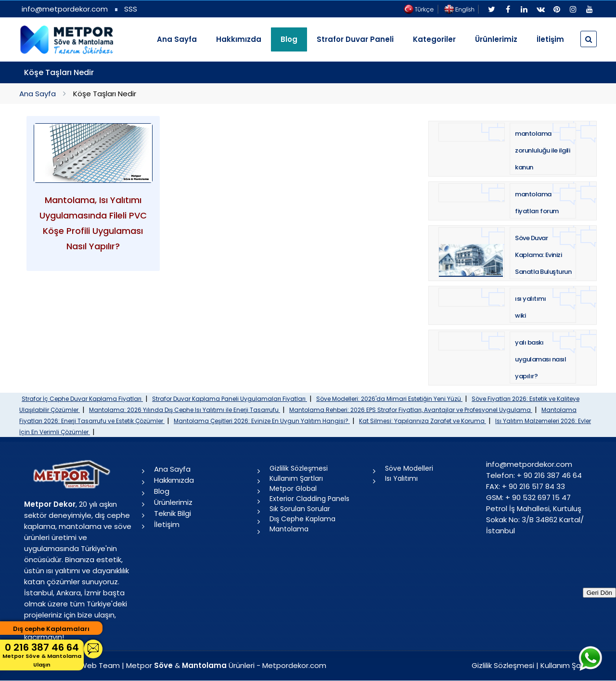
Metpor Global (293, 488)
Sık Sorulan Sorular (300, 509)
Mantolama (289, 529)
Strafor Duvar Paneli (355, 39)
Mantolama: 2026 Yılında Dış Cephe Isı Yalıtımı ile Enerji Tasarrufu (185, 410)
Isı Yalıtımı (401, 478)
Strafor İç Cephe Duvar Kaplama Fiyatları (82, 399)
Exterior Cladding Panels (309, 499)
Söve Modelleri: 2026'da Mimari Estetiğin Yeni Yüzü (389, 399)
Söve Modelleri (409, 468)
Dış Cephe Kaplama (302, 519)
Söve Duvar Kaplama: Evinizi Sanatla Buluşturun (543, 255)
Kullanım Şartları (296, 478)
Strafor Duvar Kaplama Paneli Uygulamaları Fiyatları (230, 399)
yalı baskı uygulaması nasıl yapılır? (540, 359)
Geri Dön (599, 593)
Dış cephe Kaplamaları (51, 629)
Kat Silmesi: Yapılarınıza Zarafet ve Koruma (423, 421)
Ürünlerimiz (496, 39)
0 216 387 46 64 (42, 655)
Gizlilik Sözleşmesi (299, 468)
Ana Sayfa (177, 39)
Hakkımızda (239, 39)
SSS (131, 9)
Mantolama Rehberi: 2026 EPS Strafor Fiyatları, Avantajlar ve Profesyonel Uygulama (411, 410)
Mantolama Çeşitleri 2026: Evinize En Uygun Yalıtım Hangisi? (262, 421)
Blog (162, 491)
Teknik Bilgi (173, 513)
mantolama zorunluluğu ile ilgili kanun (542, 150)
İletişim (550, 39)
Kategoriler (434, 39)
